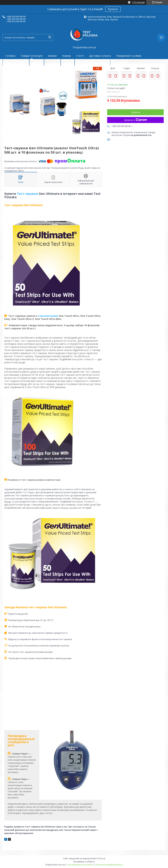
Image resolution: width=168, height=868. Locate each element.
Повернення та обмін (129, 56)
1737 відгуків (138, 2)
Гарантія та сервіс (16, 62)
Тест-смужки (27, 194)
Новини (66, 56)
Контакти (52, 62)
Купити (113, 9)
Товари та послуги (32, 56)
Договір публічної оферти (92, 62)
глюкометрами (48, 316)
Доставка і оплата (100, 56)
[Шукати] (50, 37)
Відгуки (68, 62)
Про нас (37, 62)
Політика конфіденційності (109, 865)
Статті (80, 56)
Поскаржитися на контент (80, 865)
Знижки (52, 56)
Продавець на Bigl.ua (84, 862)
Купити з (136, 120)
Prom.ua (101, 858)
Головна (10, 56)
